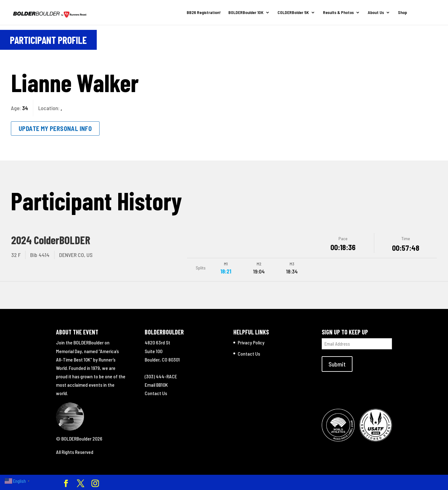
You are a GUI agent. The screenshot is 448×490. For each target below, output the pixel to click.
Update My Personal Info (55, 128)
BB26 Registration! (204, 13)
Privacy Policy (251, 342)
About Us (376, 13)
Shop (402, 13)
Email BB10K (156, 384)
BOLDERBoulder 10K (246, 13)
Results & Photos (338, 13)
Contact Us (156, 393)
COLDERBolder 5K (293, 13)
